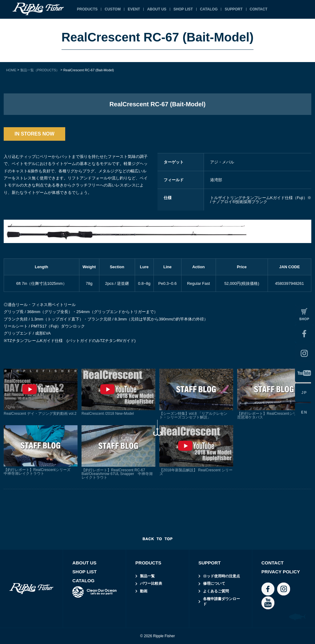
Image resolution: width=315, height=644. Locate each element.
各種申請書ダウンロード (221, 601)
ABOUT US (157, 9)
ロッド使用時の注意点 (221, 576)
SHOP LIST (183, 9)
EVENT (134, 9)
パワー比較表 (151, 583)
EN (304, 412)
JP (304, 393)
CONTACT (259, 9)
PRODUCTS (87, 9)
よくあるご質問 (216, 591)
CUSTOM (113, 9)
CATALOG (209, 9)
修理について (214, 583)
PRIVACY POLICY (281, 572)
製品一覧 (147, 576)
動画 (144, 591)
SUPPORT (233, 9)
